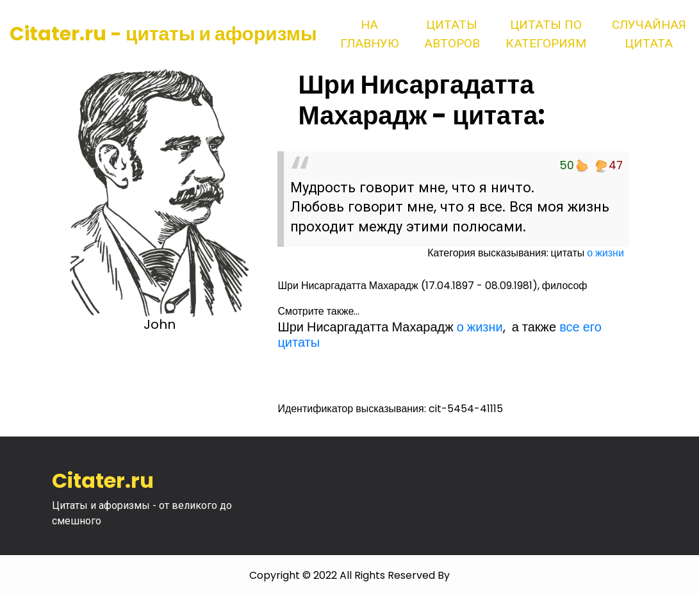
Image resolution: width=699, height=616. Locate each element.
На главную (369, 34)
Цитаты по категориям (546, 34)
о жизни (605, 253)
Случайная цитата (649, 34)
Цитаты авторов (452, 34)
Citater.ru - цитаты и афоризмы (163, 34)
